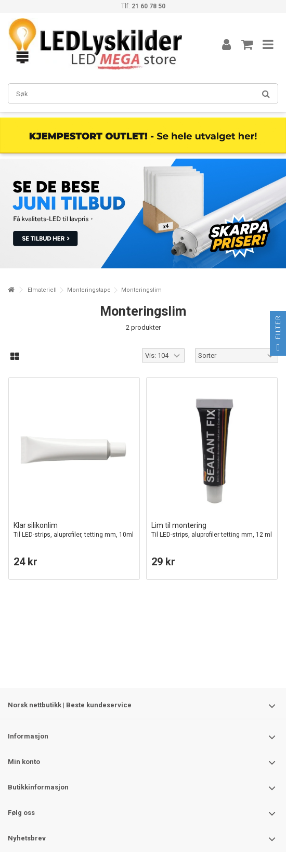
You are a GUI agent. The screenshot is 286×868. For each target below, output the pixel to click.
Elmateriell (42, 290)
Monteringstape (89, 290)
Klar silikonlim (74, 530)
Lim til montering (212, 530)
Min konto (24, 762)
